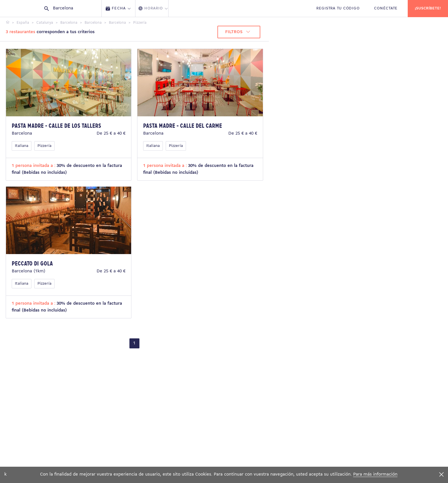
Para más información (375, 474)
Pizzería (44, 146)
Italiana (22, 146)
